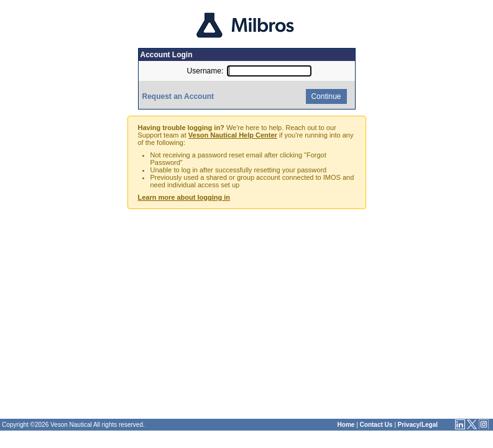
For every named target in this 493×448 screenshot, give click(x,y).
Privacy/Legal (418, 425)
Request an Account (178, 96)
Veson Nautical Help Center (233, 135)
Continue (325, 96)
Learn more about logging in (184, 197)
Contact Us (376, 425)
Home (346, 425)
